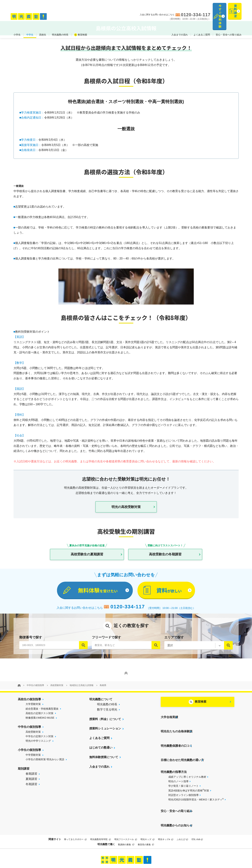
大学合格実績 (169, 719)
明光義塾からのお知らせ (177, 804)
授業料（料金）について (105, 724)
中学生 (30, 18)
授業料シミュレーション (105, 733)
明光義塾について (101, 704)
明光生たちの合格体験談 (177, 729)
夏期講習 (31, 784)
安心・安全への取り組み (229, 18)
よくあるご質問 (202, 18)
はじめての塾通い (101, 752)
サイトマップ (99, 852)
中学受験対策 (33, 760)
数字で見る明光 (107, 714)
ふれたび (182, 815)
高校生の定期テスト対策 (40, 718)
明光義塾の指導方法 (174, 757)
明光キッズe (166, 815)
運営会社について (149, 852)
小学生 (17, 18)
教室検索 (82, 18)
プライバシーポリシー (122, 852)
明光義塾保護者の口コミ (177, 739)
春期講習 (31, 779)
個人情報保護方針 (174, 852)
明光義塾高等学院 (100, 815)
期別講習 (24, 773)
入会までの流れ (180, 18)
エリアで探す (174, 642)
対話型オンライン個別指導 (183, 781)
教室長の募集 (146, 821)
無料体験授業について (104, 762)
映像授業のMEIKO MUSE (40, 723)
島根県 (103, 690)
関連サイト (55, 815)
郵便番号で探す (31, 642)
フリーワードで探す (106, 642)
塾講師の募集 (126, 821)
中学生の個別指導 (35, 690)
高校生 (43, 18)
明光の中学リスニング (38, 746)
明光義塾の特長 (60, 18)
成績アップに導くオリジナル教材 (187, 762)
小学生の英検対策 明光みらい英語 (45, 764)
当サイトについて (78, 852)
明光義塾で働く (106, 820)
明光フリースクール (126, 815)
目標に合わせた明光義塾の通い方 (182, 748)
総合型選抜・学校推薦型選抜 (42, 713)
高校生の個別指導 (29, 704)
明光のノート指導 (178, 767)
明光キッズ (147, 815)
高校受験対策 (57, 690)
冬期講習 (31, 789)
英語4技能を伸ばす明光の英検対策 (189, 776)
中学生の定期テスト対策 (40, 741)
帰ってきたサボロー (75, 815)
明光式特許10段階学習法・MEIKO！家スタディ (196, 785)
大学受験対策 (33, 709)
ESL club (197, 815)
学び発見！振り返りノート (183, 772)
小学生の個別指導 (29, 755)
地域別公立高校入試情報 (82, 690)
